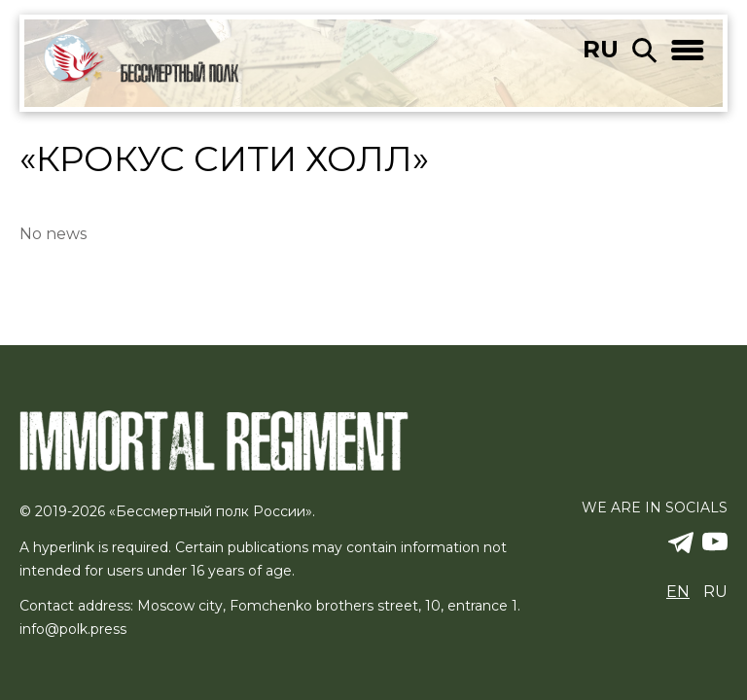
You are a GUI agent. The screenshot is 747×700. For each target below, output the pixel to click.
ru (601, 49)
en (678, 592)
